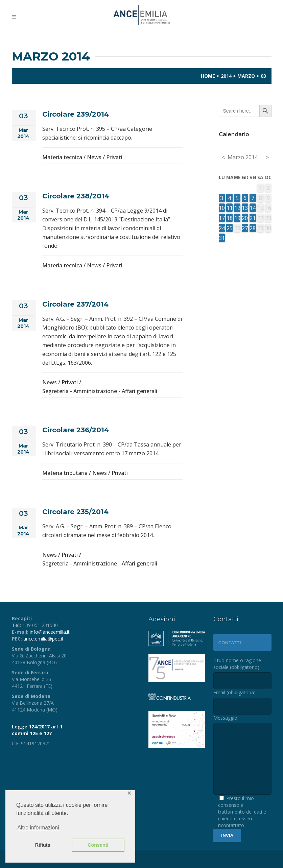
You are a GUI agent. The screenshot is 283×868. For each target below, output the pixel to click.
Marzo (246, 76)
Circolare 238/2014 (76, 196)
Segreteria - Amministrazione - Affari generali (100, 391)
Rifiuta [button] (43, 845)
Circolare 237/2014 (75, 304)
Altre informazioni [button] (38, 828)
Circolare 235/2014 (75, 512)
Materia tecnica (62, 157)
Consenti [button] (98, 845)
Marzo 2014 (243, 157)
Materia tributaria (65, 473)
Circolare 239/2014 (76, 114)
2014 (226, 76)
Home (208, 76)
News (94, 157)
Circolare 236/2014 (76, 430)
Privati (114, 157)
